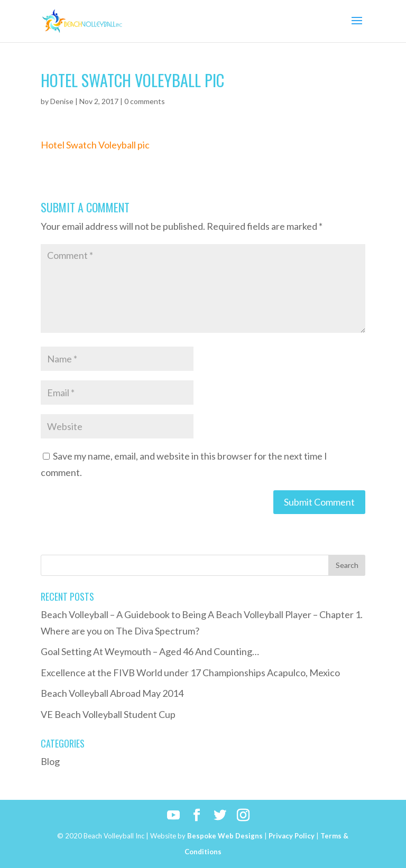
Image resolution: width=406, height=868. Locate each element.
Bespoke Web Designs (225, 836)
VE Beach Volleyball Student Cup (108, 714)
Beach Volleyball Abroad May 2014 (112, 693)
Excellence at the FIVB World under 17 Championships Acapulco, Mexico (190, 673)
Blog (50, 761)
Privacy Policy (292, 836)
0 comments (145, 101)
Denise (62, 101)
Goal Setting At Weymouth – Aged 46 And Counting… (150, 651)
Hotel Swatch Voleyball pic (95, 145)
